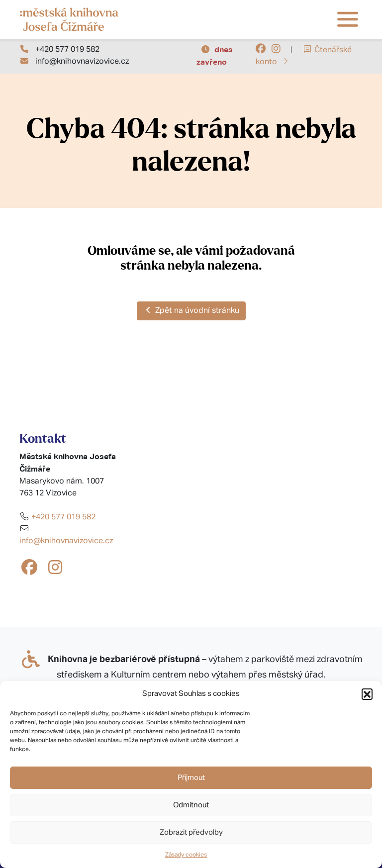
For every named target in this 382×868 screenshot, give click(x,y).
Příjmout (191, 778)
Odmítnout (191, 805)
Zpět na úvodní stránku (191, 310)
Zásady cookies (186, 855)
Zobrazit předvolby (191, 832)
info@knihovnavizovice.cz (82, 62)
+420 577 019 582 (67, 50)
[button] (367, 694)
